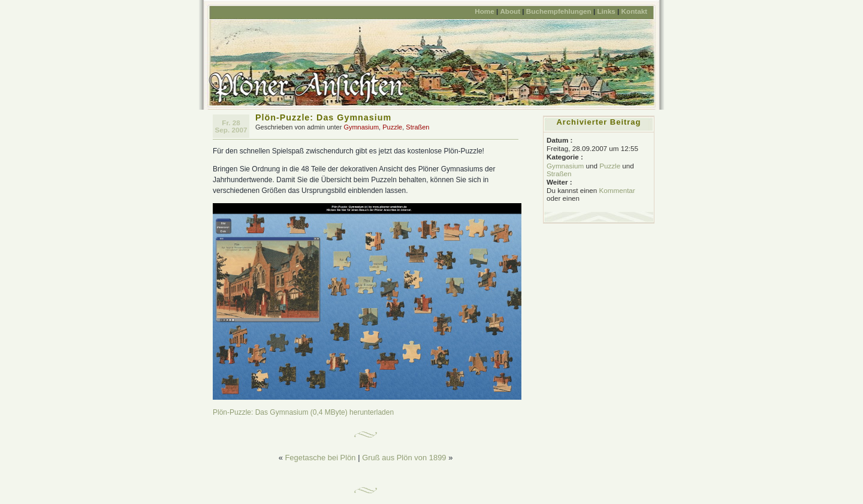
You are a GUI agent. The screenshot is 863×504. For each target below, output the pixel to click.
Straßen (417, 127)
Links (606, 11)
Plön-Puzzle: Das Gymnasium (323, 117)
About (510, 11)
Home (484, 11)
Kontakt (634, 11)
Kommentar (617, 190)
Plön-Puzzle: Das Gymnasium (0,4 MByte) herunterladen (303, 412)
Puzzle (392, 127)
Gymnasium (361, 127)
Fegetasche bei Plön (320, 458)
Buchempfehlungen (559, 11)
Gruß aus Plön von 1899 (404, 458)
